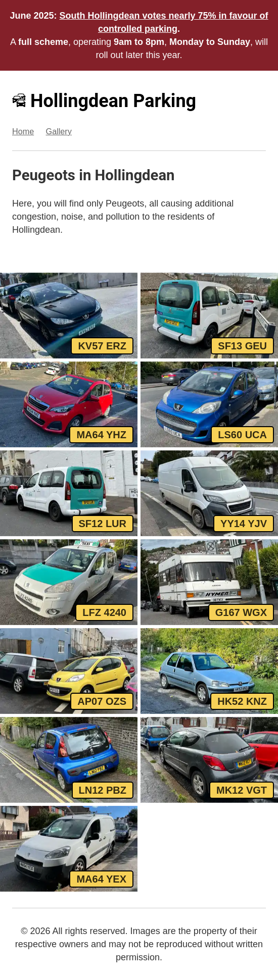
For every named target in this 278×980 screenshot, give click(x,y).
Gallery (59, 131)
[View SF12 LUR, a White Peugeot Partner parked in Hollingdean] (69, 493)
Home (23, 131)
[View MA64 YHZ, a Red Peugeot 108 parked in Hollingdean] (69, 404)
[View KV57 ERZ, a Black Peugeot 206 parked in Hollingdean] (69, 316)
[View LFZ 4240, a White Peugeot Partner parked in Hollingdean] (69, 582)
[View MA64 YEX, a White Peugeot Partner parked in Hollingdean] (69, 849)
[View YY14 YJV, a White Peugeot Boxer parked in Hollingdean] (209, 493)
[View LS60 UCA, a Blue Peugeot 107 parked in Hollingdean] (209, 404)
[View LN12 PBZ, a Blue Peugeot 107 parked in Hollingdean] (69, 760)
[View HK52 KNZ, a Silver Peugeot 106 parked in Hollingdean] (209, 671)
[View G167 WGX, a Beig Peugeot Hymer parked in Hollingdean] (209, 582)
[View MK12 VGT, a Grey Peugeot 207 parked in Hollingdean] (209, 760)
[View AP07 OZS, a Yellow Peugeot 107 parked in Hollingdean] (69, 671)
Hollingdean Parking (104, 101)
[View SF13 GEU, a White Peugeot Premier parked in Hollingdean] (209, 316)
